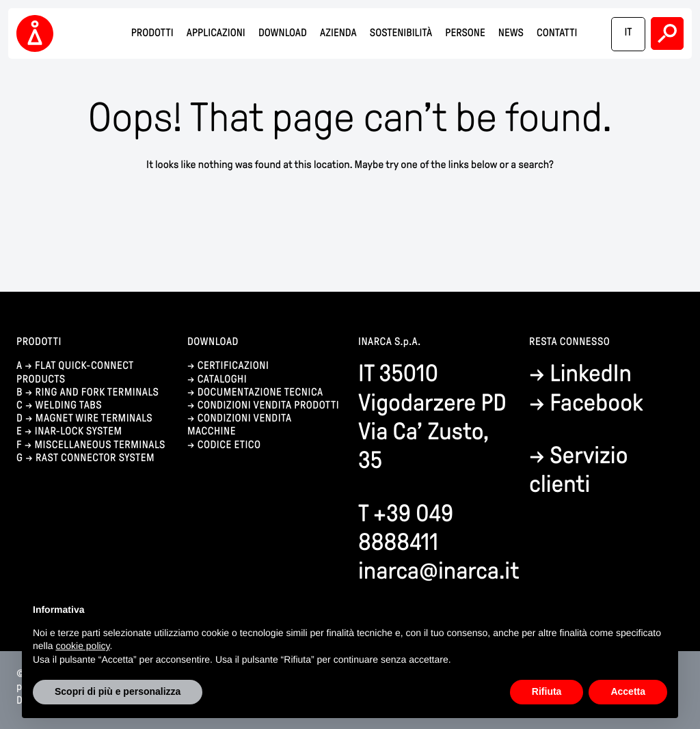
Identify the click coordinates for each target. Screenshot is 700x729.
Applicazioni (216, 33)
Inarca (37, 34)
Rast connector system (95, 458)
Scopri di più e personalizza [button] (118, 691)
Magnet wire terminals (94, 418)
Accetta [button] (628, 691)
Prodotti (152, 33)
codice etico (229, 445)
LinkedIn (591, 373)
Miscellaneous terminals (99, 445)
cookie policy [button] (82, 646)
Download (283, 33)
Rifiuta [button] (547, 691)
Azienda (338, 33)
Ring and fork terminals (97, 393)
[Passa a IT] (628, 34)
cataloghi (222, 380)
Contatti (557, 33)
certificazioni (233, 366)
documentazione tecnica (260, 393)
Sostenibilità (401, 33)
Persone (465, 33)
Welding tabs (68, 405)
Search (667, 33)
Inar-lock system (79, 431)
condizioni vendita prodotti (268, 405)
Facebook (596, 403)
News (511, 33)
